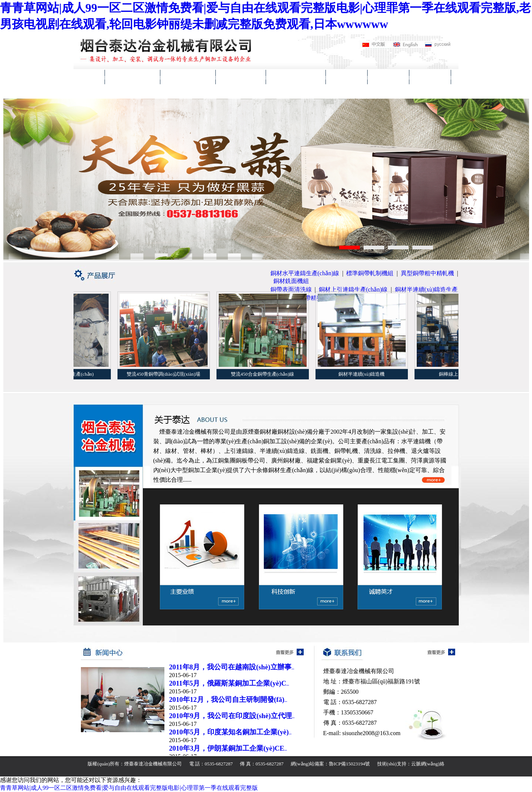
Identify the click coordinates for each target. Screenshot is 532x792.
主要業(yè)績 (241, 77)
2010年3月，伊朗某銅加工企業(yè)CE (228, 748)
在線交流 (430, 77)
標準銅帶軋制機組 (370, 273)
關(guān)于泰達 (132, 77)
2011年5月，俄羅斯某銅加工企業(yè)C (229, 683)
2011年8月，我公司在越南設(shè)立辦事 (232, 667)
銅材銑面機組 (291, 281)
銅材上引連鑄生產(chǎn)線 (353, 289)
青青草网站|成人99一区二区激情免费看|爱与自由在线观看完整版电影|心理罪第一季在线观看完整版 (129, 788)
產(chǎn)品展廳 (188, 77)
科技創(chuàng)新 (296, 77)
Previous (9, 178)
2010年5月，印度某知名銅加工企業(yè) (230, 732)
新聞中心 (347, 77)
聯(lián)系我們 (100, 91)
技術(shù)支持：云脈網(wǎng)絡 (411, 764)
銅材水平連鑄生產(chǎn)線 (305, 273)
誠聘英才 (388, 77)
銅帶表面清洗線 (291, 289)
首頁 (89, 77)
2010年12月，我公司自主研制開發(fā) (228, 699)
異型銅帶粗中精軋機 (427, 273)
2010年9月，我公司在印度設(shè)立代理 (232, 716)
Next (523, 178)
